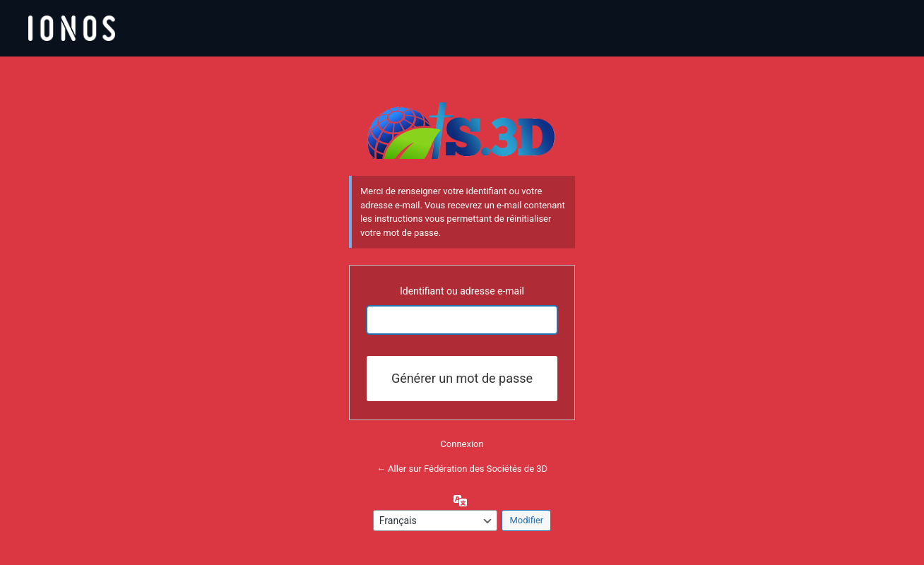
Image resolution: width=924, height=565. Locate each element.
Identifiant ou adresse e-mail (462, 291)
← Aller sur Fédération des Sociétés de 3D (462, 469)
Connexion (462, 444)
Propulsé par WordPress (462, 131)
